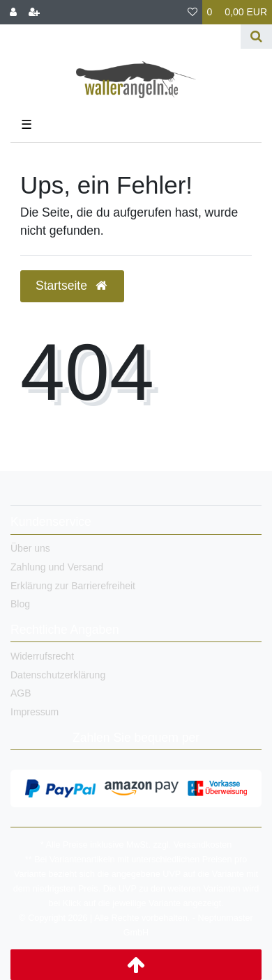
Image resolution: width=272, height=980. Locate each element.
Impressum (35, 712)
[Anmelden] (13, 12)
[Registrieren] (34, 12)
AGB (21, 693)
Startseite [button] (72, 286)
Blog (20, 604)
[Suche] (256, 37)
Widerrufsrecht (42, 656)
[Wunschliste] (192, 12)
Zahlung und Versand (57, 567)
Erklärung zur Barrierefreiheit (73, 586)
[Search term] (120, 37)
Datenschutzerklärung (58, 675)
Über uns (30, 548)
